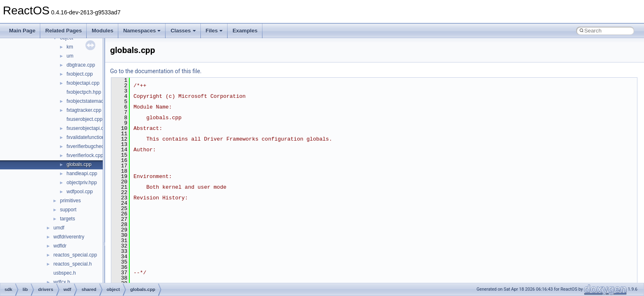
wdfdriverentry (69, 237)
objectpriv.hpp (82, 183)
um (70, 56)
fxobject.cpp (80, 74)
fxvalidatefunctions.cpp (91, 137)
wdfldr (60, 246)
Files (214, 31)
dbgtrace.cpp (81, 65)
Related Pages (63, 31)
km (70, 47)
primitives (70, 201)
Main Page (22, 31)
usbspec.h (65, 273)
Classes (183, 31)
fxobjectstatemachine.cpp (94, 101)
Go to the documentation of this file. (156, 71)
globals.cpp (79, 164)
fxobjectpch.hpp (84, 92)
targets (68, 219)
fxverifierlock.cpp (85, 155)
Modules (102, 31)
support (68, 210)
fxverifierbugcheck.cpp (91, 146)
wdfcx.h (62, 282)
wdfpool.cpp (80, 192)
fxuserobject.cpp (84, 119)
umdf (59, 228)
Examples (245, 31)
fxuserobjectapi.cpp (88, 128)
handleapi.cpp (82, 173)
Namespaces (142, 31)
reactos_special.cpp (75, 255)
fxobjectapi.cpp (83, 83)
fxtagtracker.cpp (84, 110)
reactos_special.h (72, 264)
